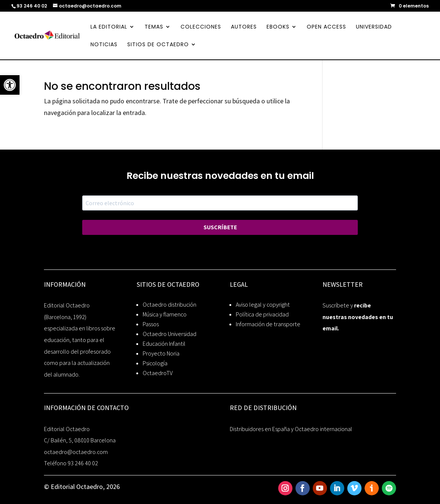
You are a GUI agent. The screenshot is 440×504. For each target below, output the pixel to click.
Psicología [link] (155, 363)
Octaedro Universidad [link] (170, 334)
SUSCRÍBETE (220, 227)
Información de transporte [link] (268, 324)
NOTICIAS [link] (104, 45)
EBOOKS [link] (278, 27)
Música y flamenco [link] (165, 314)
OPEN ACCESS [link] (326, 27)
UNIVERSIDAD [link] (374, 27)
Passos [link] (151, 324)
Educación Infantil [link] (164, 344)
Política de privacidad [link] (262, 314)
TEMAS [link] (154, 27)
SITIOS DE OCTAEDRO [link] (158, 45)
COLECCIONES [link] (201, 27)
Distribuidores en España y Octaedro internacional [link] (291, 429)
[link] (10, 85)
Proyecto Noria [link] (161, 353)
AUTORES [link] (244, 27)
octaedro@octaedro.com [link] (76, 452)
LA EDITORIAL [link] (109, 27)
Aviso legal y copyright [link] (263, 305)
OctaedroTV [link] (158, 373)
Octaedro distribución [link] (170, 305)
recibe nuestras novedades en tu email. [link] (358, 317)
